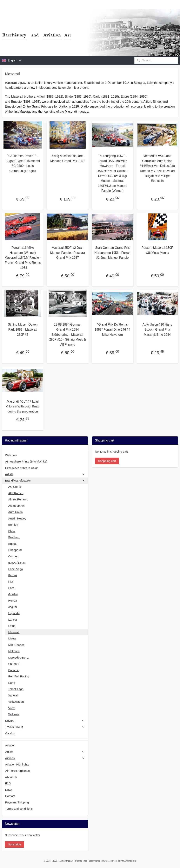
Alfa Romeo (16, 493)
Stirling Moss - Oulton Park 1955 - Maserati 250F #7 (23, 330)
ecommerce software (99, 861)
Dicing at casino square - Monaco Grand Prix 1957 (68, 158)
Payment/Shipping (17, 802)
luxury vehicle (53, 83)
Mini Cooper (16, 645)
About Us (11, 777)
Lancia (12, 620)
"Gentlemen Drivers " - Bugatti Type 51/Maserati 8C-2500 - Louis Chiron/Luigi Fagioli (23, 163)
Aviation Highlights (17, 764)
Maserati (14, 632)
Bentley (13, 525)
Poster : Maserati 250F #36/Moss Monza (157, 250)
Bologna (140, 83)
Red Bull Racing (19, 676)
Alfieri (41, 97)
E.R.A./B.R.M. (17, 563)
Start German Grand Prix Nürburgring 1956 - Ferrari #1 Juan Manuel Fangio (112, 253)
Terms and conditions (19, 809)
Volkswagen (16, 702)
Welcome (11, 455)
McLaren (14, 651)
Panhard (14, 664)
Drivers (45, 721)
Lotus (12, 626)
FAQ (8, 783)
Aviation (10, 745)
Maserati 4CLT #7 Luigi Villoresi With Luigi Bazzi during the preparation (23, 406)
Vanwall (13, 695)
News (9, 790)
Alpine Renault (18, 499)
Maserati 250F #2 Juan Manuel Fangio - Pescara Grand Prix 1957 (68, 253)
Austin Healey (17, 518)
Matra (12, 638)
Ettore (125, 97)
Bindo (69, 97)
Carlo (97, 97)
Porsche (13, 670)
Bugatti (13, 544)
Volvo (12, 708)
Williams (14, 714)
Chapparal (15, 550)
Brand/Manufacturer (45, 480)
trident (84, 88)
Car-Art (10, 733)
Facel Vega (15, 569)
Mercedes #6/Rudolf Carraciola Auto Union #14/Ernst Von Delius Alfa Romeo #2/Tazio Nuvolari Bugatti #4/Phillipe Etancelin (157, 168)
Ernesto (16, 102)
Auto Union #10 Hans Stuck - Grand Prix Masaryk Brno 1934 (157, 330)
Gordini (13, 594)
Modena (45, 88)
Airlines (45, 758)
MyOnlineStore (129, 861)
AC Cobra (15, 487)
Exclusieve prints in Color (21, 468)
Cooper (13, 556)
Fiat (11, 582)
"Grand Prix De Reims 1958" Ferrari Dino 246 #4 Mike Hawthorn (112, 330)
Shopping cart (107, 461)
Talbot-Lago (16, 689)
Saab (12, 683)
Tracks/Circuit (45, 727)
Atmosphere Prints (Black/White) (26, 461)
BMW (12, 531)
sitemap (79, 861)
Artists (45, 474)
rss (86, 861)
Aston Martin (16, 506)
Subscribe (14, 844)
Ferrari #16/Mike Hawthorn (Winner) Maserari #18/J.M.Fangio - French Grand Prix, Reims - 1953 (23, 258)
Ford (11, 588)
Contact (10, 796)
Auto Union (15, 512)
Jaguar (13, 607)
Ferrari (12, 575)
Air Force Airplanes (17, 771)
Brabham (14, 537)
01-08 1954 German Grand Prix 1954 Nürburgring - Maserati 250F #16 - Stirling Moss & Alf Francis (68, 335)
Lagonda (14, 613)
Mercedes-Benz (18, 657)
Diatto (63, 106)
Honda (12, 600)
